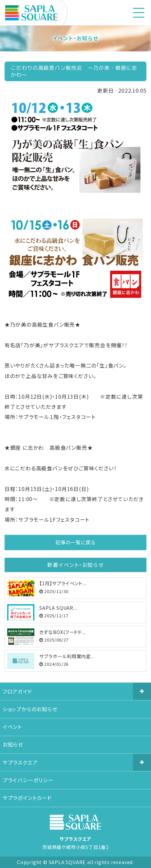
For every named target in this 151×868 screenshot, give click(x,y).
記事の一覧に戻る (75, 542)
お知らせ (13, 744)
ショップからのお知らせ (30, 709)
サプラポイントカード (27, 798)
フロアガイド (18, 691)
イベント (12, 727)
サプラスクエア (20, 762)
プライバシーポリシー (28, 780)
